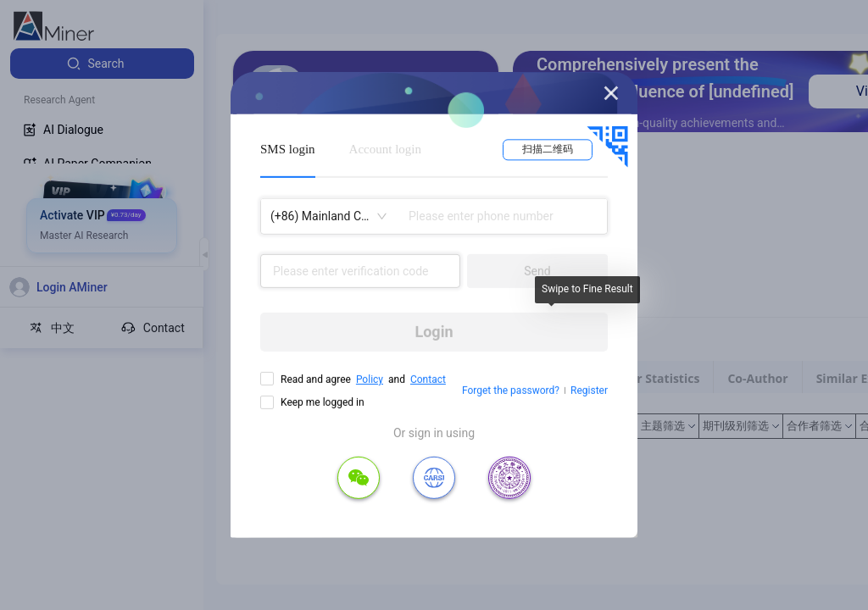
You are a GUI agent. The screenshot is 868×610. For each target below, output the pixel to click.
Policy (370, 380)
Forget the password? (511, 391)
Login (434, 332)
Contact (428, 380)
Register (589, 391)
